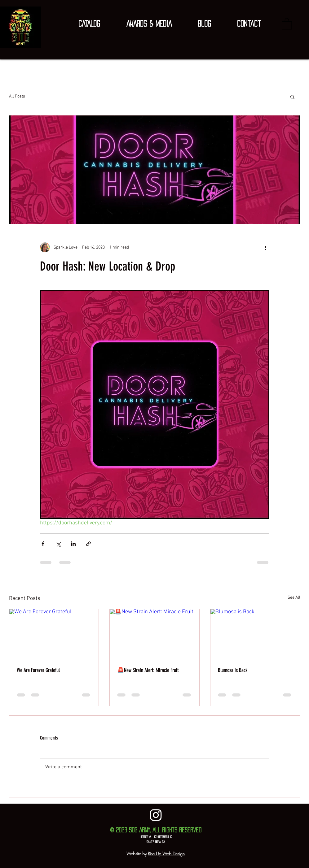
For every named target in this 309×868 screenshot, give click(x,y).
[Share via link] (88, 544)
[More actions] (266, 247)
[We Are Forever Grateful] (54, 634)
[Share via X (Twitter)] (58, 544)
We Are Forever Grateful (38, 670)
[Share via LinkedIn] (73, 544)
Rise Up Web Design (166, 854)
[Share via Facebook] (43, 544)
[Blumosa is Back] (255, 634)
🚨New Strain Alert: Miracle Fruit (148, 670)
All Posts (17, 96)
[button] (89, 24)
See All (294, 598)
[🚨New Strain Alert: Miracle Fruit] (154, 634)
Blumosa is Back (233, 670)
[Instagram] (156, 815)
